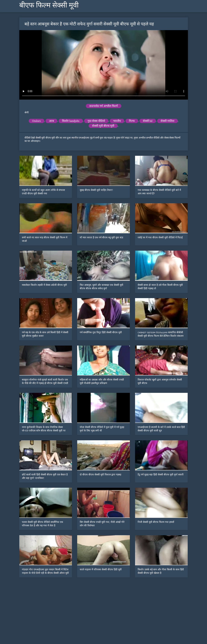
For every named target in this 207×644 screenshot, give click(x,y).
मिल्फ (132, 121)
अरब (51, 121)
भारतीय (117, 121)
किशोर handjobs (71, 121)
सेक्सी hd (148, 121)
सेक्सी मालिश (167, 121)
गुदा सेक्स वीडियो (96, 121)
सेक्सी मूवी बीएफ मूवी (103, 126)
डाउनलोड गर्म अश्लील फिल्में (104, 106)
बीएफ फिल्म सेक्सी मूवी (49, 5)
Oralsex (36, 121)
